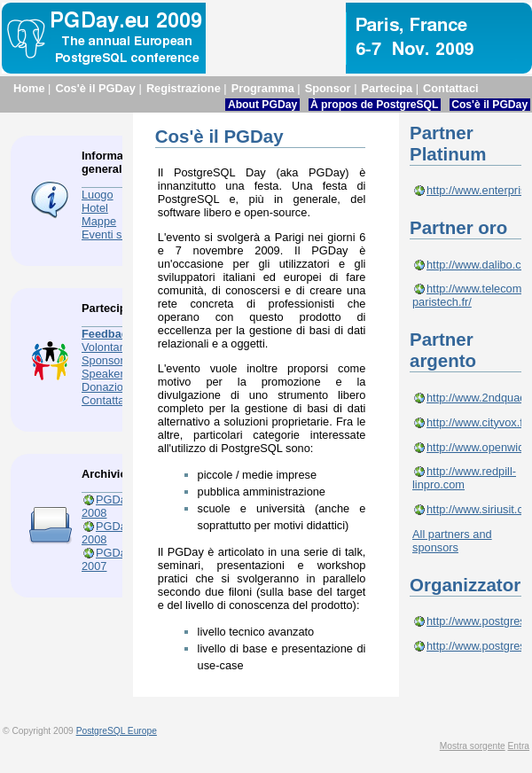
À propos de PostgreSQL (375, 105)
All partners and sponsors (452, 541)
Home (29, 88)
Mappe (99, 221)
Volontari (104, 347)
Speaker (103, 374)
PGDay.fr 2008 (112, 533)
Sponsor (328, 88)
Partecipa (387, 88)
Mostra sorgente (473, 746)
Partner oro (458, 227)
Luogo (98, 195)
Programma (263, 88)
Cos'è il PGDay (95, 88)
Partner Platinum (448, 143)
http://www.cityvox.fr (477, 422)
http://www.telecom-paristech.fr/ (469, 295)
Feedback (108, 334)
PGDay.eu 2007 (114, 559)
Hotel (95, 208)
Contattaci (451, 88)
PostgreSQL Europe (117, 731)
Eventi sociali (115, 234)
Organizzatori (468, 585)
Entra (519, 746)
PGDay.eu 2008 (114, 506)
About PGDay (262, 105)
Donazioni (107, 387)
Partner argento (443, 350)
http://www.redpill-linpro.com (464, 478)
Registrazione (184, 88)
